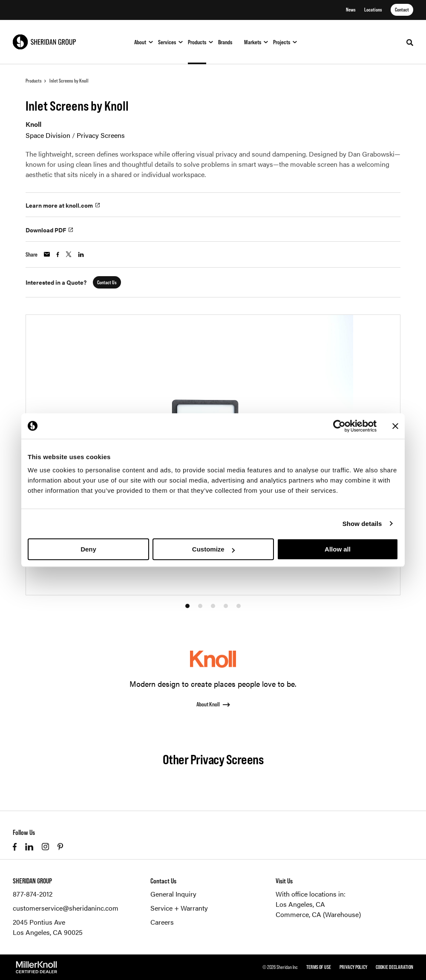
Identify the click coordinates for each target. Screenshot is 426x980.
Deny (88, 549)
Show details (362, 524)
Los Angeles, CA (300, 904)
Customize (213, 549)
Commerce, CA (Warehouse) (318, 914)
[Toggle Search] (410, 43)
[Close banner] (395, 426)
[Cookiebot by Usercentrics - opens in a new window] (339, 426)
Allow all (338, 549)
